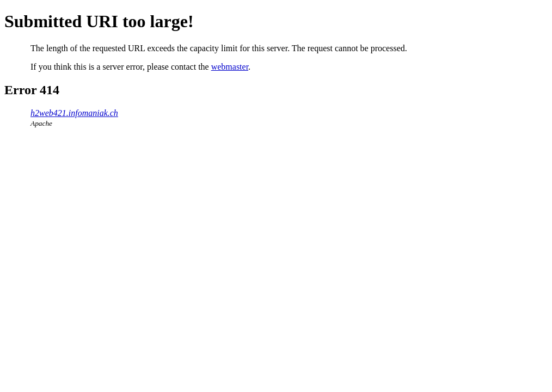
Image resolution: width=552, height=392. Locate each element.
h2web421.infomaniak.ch (74, 113)
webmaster (230, 67)
